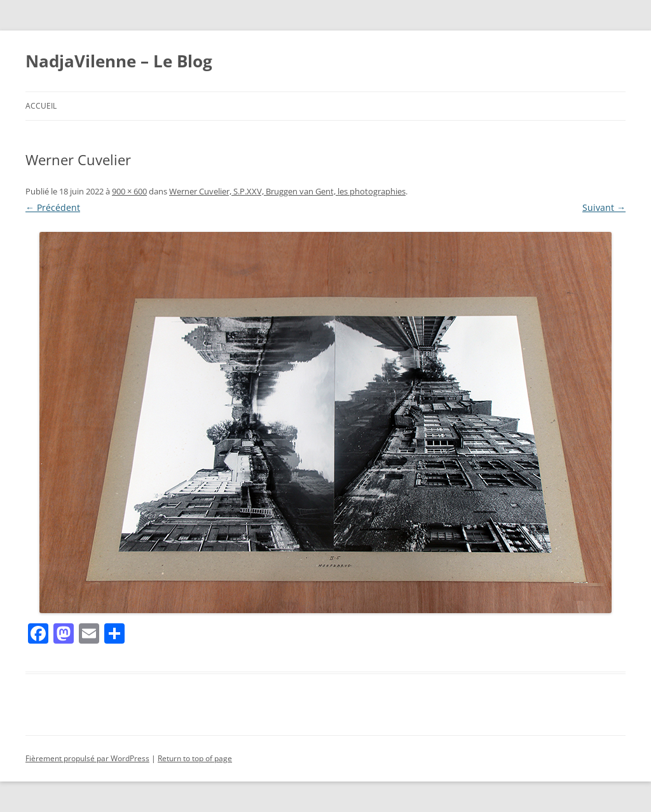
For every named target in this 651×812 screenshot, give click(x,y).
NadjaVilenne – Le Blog (119, 61)
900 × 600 (129, 191)
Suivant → (604, 207)
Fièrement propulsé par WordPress (87, 758)
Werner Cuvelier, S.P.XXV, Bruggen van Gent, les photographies (287, 191)
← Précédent (53, 207)
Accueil (41, 106)
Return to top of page (195, 758)
